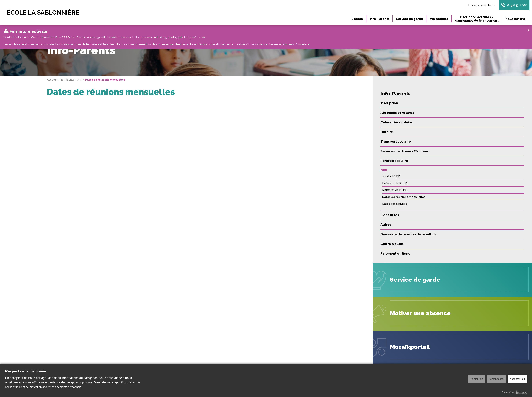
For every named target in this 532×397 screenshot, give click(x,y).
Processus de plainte (482, 5)
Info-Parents (380, 19)
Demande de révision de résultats (409, 231)
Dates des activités (395, 200)
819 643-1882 (517, 5)
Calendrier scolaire (396, 119)
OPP (79, 76)
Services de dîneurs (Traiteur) (405, 148)
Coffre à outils (392, 240)
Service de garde (410, 19)
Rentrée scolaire (394, 157)
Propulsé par (514, 392)
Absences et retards (397, 109)
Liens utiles (390, 211)
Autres (386, 221)
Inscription (389, 100)
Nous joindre (515, 19)
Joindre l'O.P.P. (391, 173)
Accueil (51, 76)
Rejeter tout (476, 379)
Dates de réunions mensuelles (404, 194)
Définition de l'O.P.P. (395, 180)
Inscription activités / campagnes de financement (477, 19)
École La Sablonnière (43, 12)
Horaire (387, 128)
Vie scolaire (439, 19)
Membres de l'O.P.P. (395, 187)
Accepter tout (517, 379)
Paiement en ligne (395, 250)
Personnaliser (496, 379)
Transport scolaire (396, 138)
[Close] (528, 26)
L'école (357, 19)
